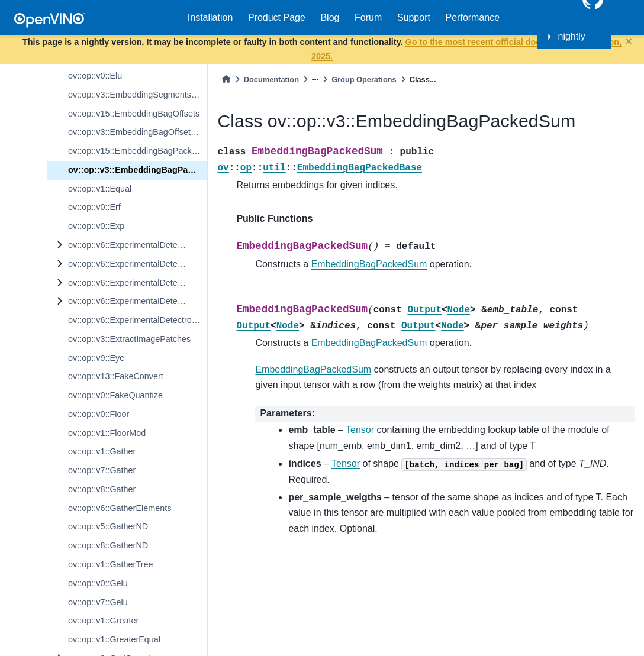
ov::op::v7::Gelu (98, 602)
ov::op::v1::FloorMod (107, 433)
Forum (368, 17)
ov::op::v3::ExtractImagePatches (129, 339)
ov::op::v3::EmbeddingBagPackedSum (138, 170)
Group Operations (364, 80)
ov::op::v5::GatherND (108, 526)
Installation (210, 17)
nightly (572, 36)
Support (414, 17)
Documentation (271, 80)
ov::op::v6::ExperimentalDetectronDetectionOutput (138, 245)
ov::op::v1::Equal (100, 189)
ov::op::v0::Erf (94, 207)
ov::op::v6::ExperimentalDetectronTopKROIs (138, 320)
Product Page (277, 17)
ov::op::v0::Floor (99, 414)
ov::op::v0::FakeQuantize (115, 395)
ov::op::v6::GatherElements (120, 508)
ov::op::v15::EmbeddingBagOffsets (134, 114)
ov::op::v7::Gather (102, 470)
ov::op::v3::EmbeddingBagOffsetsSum (138, 132)
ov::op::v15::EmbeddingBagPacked (135, 151)
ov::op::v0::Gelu (98, 583)
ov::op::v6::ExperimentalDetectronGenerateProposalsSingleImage (138, 264)
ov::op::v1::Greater (103, 621)
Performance (473, 17)
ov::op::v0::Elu (95, 76)
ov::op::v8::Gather (102, 489)
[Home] (226, 80)
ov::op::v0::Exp (96, 226)
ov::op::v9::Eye (96, 358)
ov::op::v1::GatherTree (110, 564)
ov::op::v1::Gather (102, 451)
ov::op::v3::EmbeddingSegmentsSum (138, 95)
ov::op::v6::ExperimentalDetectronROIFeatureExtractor (138, 301)
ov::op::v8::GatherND (108, 545)
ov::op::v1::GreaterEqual (114, 639)
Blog (330, 17)
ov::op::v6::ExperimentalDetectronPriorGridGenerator (138, 283)
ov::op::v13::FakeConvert (116, 376)
